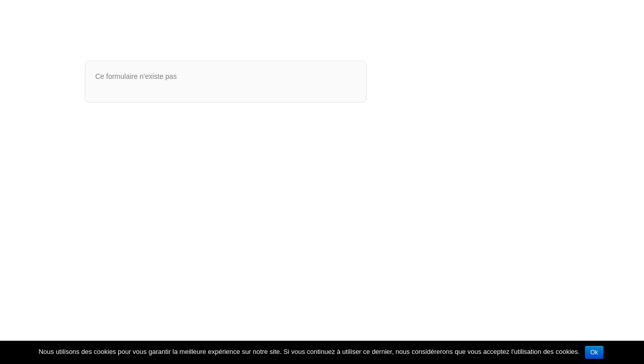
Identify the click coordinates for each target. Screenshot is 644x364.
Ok (594, 352)
